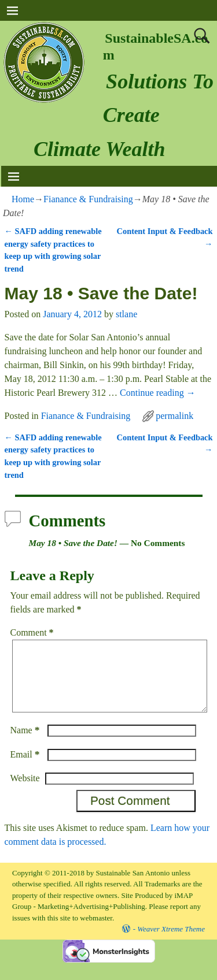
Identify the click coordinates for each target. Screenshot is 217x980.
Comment (33, 632)
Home (23, 199)
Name (26, 744)
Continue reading (158, 393)
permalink (174, 416)
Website (25, 792)
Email (26, 768)
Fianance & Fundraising (88, 199)
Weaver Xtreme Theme (171, 943)
